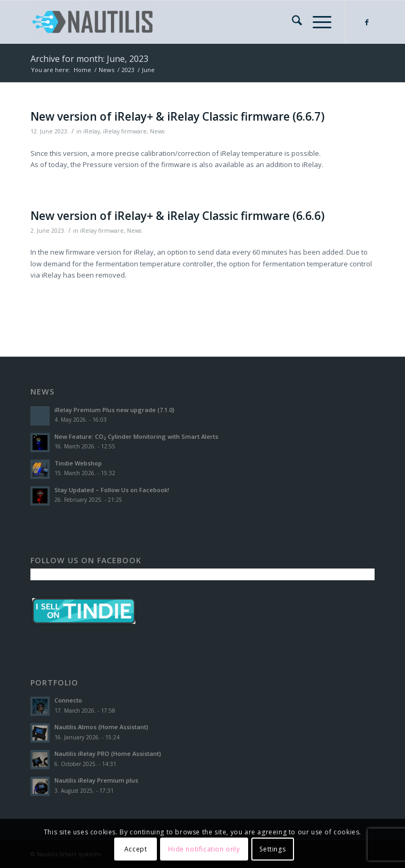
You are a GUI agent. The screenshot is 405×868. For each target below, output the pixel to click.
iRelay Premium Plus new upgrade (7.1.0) (114, 410)
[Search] (292, 22)
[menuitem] (292, 22)
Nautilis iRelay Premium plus (96, 780)
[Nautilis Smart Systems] (168, 22)
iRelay (92, 131)
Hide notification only (204, 849)
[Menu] (317, 22)
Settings (272, 849)
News (157, 131)
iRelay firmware (125, 131)
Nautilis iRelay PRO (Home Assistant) (108, 753)
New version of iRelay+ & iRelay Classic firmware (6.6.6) (177, 216)
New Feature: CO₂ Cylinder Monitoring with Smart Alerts (136, 436)
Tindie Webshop (78, 463)
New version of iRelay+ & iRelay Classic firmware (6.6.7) (177, 116)
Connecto (68, 700)
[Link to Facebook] (367, 22)
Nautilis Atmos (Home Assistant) (101, 727)
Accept (136, 849)
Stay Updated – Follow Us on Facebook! (112, 490)
